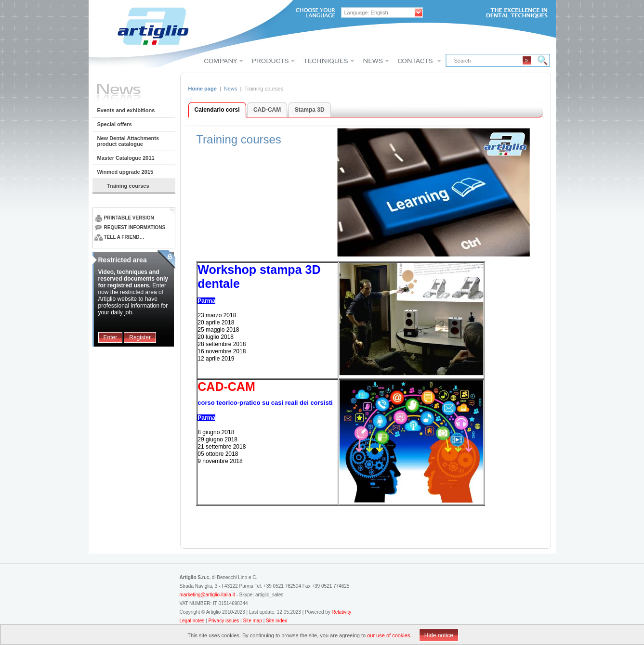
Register (140, 337)
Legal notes (193, 621)
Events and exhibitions (126, 110)
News (231, 89)
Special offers (115, 124)
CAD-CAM (267, 110)
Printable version (124, 218)
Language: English (366, 13)
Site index (276, 621)
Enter (111, 337)
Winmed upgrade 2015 (125, 172)
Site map (252, 621)
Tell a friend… (119, 237)
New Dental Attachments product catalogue (128, 141)
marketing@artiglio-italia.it (207, 595)
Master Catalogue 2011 (126, 158)
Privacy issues (224, 621)
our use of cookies (388, 635)
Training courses (128, 186)
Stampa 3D (310, 110)
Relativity (342, 612)
